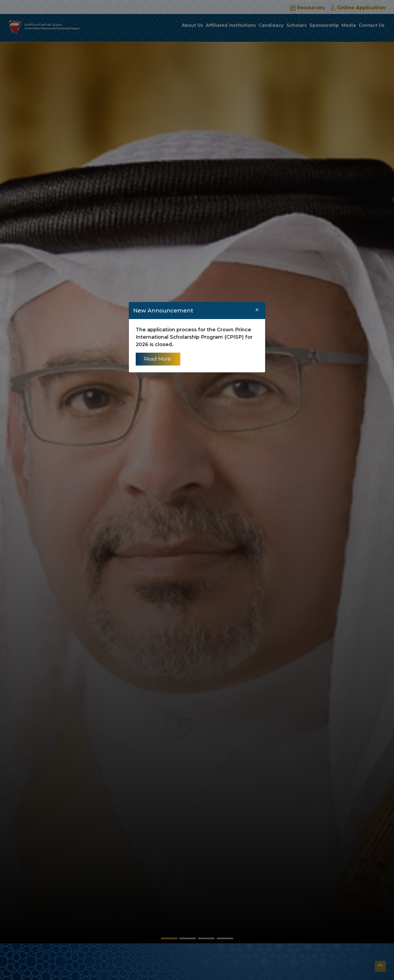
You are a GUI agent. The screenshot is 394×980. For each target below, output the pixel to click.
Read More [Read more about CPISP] (158, 359)
